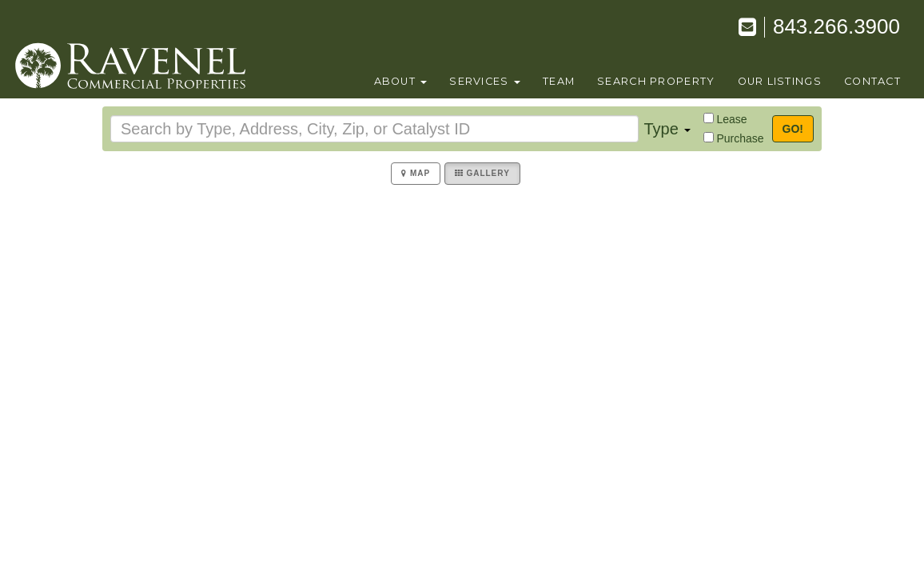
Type (667, 129)
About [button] (401, 81)
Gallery (482, 173)
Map (416, 173)
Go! (793, 129)
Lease (731, 119)
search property (656, 81)
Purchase (740, 138)
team (559, 81)
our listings (780, 81)
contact (872, 81)
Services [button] (485, 81)
